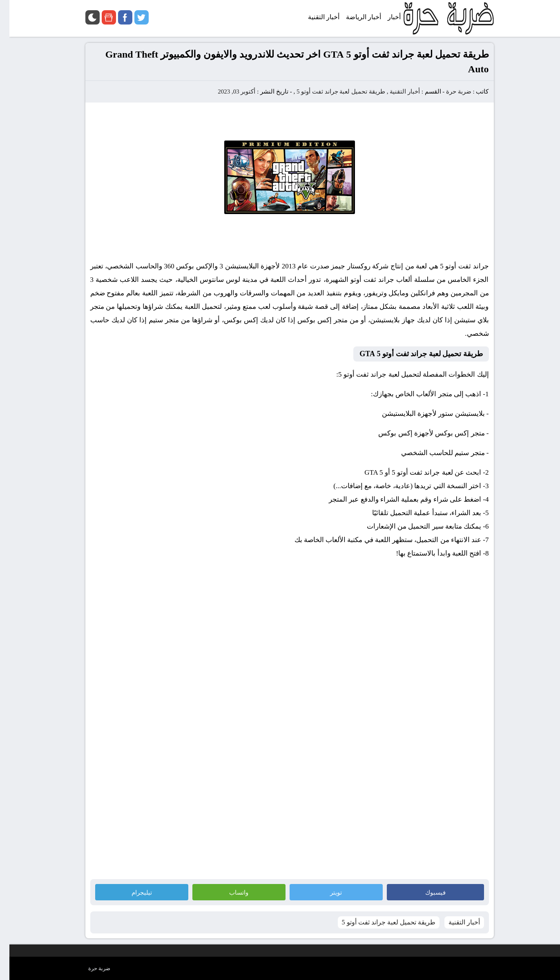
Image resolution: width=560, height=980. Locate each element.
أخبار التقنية (395, 92)
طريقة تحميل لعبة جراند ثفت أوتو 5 (331, 92)
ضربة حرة (448, 92)
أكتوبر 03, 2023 (227, 92)
